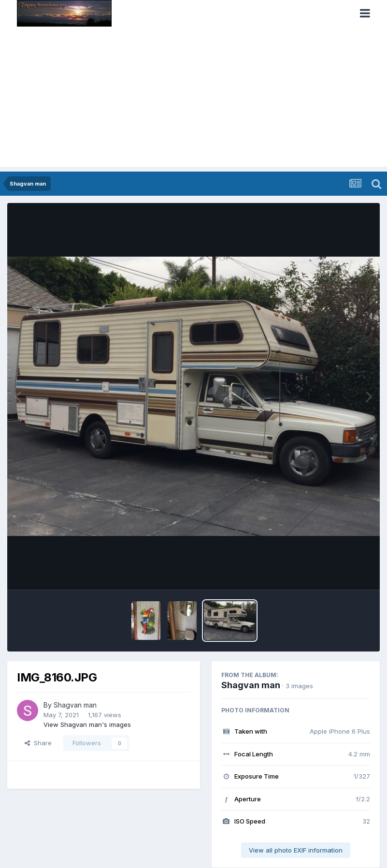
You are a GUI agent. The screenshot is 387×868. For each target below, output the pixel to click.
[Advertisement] (193, 99)
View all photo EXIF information (296, 850)
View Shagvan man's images (87, 724)
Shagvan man (75, 705)
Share (38, 743)
